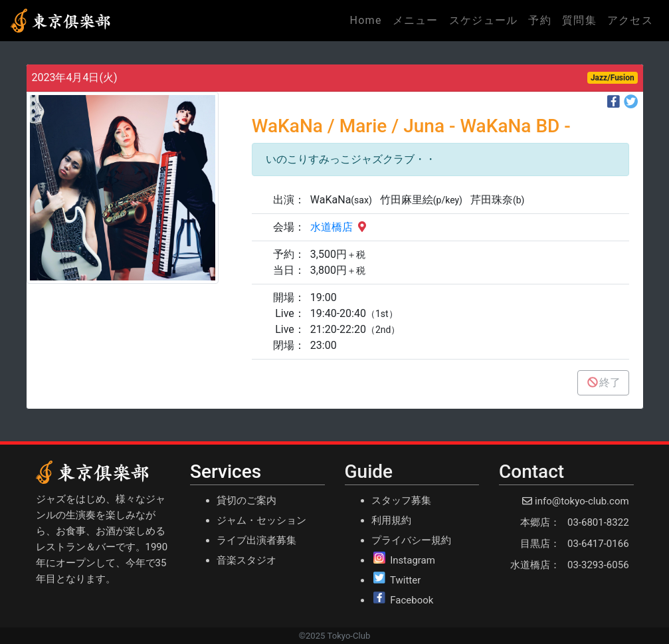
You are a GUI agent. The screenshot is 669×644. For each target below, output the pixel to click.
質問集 (579, 20)
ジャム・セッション (261, 520)
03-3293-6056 (598, 565)
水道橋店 (339, 227)
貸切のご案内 (246, 500)
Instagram (413, 560)
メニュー (416, 20)
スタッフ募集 (401, 500)
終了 (603, 382)
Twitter (405, 580)
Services (226, 472)
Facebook (412, 600)
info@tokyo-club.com (582, 501)
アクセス (630, 20)
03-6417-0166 (598, 544)
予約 (540, 20)
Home (368, 19)
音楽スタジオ (246, 560)
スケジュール (484, 20)
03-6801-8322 (598, 522)
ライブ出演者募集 (256, 540)
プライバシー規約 (411, 540)
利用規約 (391, 520)
